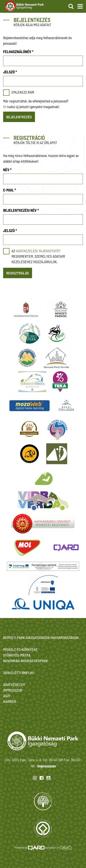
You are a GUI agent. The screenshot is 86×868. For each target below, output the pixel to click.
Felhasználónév (18, 52)
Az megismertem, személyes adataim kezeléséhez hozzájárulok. (38, 256)
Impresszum (46, 766)
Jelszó (10, 72)
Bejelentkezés (19, 117)
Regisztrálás (18, 273)
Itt (5, 107)
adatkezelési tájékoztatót (38, 251)
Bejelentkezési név (21, 210)
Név (7, 170)
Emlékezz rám (23, 92)
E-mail (10, 190)
